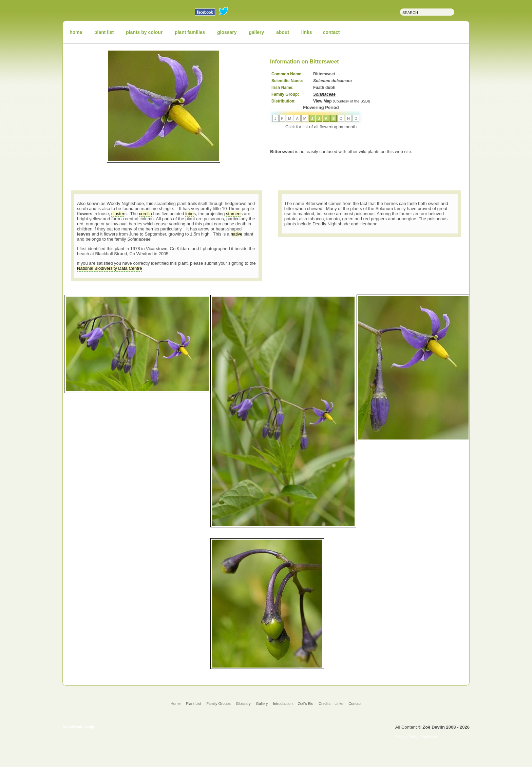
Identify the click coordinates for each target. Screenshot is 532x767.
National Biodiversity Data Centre (109, 268)
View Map (322, 101)
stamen (233, 214)
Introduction (283, 704)
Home (176, 704)
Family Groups (218, 704)
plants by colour (144, 32)
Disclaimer (428, 737)
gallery (256, 32)
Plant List (194, 704)
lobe (189, 214)
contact (331, 32)
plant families (190, 32)
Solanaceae (324, 94)
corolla (146, 214)
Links (339, 704)
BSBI (365, 101)
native (237, 234)
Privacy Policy (407, 737)
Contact (355, 704)
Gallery (262, 704)
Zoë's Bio (306, 704)
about (283, 32)
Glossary (243, 704)
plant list (104, 32)
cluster (118, 214)
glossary (227, 32)
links (307, 32)
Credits (325, 704)
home (76, 32)
